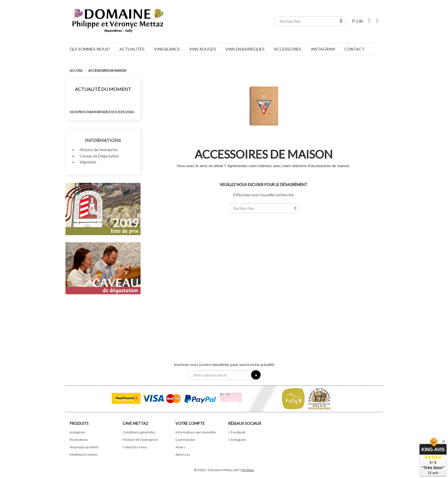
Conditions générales (139, 432)
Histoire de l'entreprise (99, 150)
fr (354, 21)
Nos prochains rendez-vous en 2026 (102, 112)
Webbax (248, 470)
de (361, 21)
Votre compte (190, 423)
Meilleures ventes (84, 454)
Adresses (183, 454)
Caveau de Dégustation (99, 156)
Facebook (238, 432)
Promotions (79, 440)
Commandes (185, 440)
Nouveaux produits (84, 447)
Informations (103, 140)
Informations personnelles (196, 432)
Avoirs (180, 447)
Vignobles (88, 162)
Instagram (77, 432)
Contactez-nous (135, 447)
